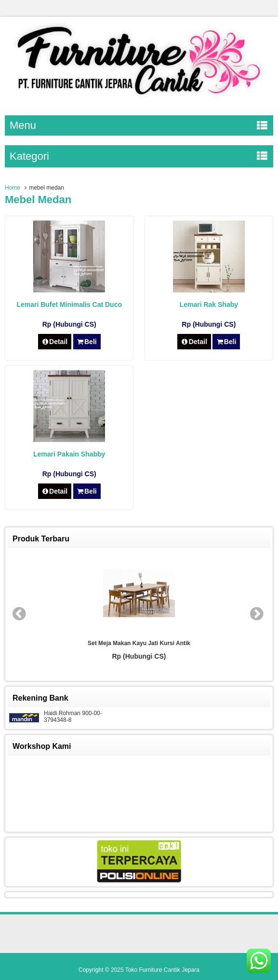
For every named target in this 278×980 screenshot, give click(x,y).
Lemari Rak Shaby (209, 304)
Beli (87, 342)
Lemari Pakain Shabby (69, 454)
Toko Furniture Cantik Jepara (162, 970)
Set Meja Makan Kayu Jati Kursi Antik (139, 643)
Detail (55, 342)
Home (13, 188)
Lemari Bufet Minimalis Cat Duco (69, 304)
